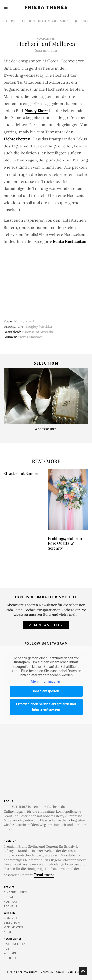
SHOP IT (66, 21)
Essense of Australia (38, 332)
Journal (82, 21)
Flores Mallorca (30, 337)
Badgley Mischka (39, 326)
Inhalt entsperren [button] (46, 691)
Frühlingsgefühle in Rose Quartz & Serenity (65, 543)
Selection (27, 21)
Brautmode (47, 21)
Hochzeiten (46, 38)
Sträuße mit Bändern (22, 473)
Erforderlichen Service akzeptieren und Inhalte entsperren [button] (46, 707)
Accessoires (46, 429)
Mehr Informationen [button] (46, 681)
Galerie (10, 21)
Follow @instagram (46, 643)
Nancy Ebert (24, 321)
